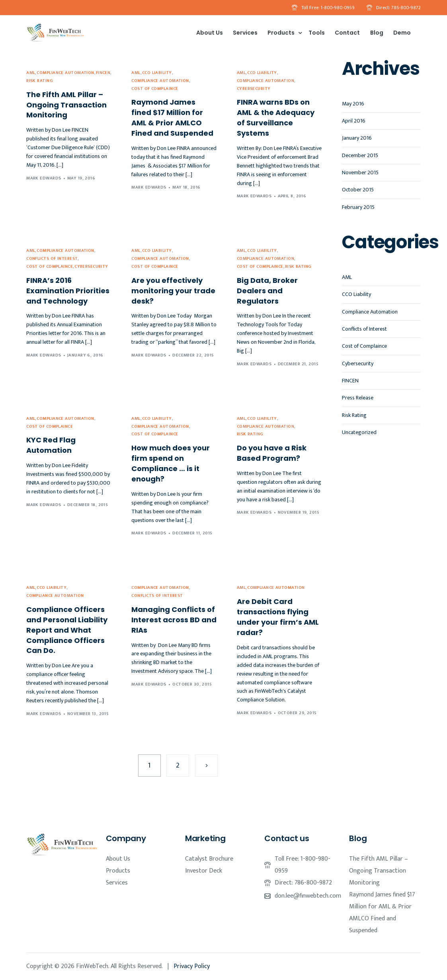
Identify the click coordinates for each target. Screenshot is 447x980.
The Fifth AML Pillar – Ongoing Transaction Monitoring (379, 871)
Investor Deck (204, 871)
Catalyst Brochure (209, 859)
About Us (118, 859)
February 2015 (358, 207)
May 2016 (353, 104)
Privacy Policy (192, 966)
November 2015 (360, 172)
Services (117, 883)
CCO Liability (157, 73)
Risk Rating (40, 81)
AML (31, 73)
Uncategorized (359, 432)
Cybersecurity (254, 89)
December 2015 (360, 155)
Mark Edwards (44, 178)
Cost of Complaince (155, 89)
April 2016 (354, 121)
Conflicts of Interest (52, 259)
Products (118, 871)
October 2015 (358, 190)
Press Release (358, 398)
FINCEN (103, 73)
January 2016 (357, 138)
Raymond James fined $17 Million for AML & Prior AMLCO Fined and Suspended (382, 913)
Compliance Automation (65, 73)
